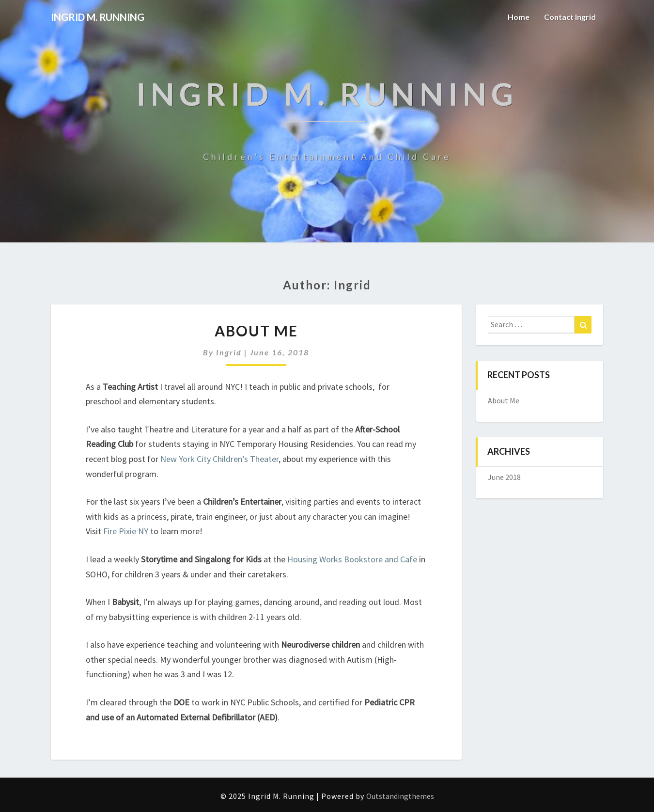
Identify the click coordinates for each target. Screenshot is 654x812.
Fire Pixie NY (126, 531)
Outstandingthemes (400, 796)
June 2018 (504, 477)
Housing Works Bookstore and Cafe (352, 559)
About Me (256, 331)
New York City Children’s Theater (219, 459)
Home (519, 17)
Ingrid (229, 352)
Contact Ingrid (570, 17)
